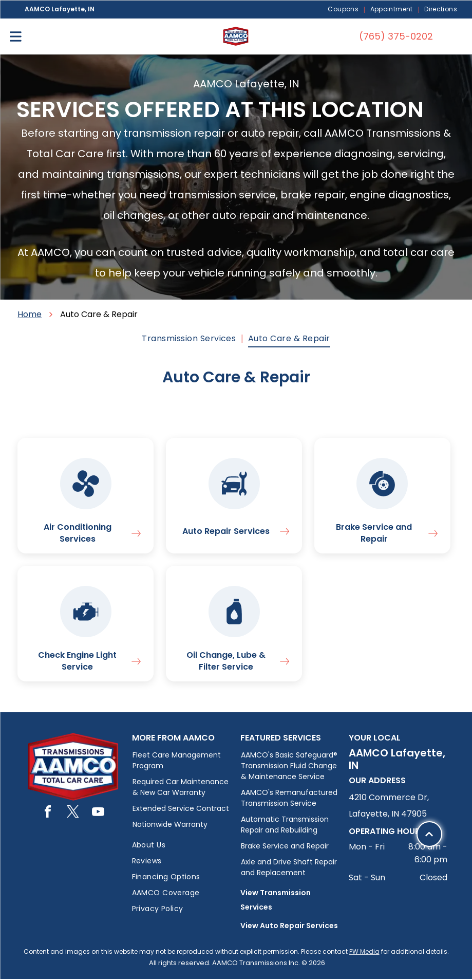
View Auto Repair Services (289, 927)
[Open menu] (16, 36)
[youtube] (98, 814)
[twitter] (73, 814)
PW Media (364, 953)
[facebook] (48, 814)
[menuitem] (344, 10)
